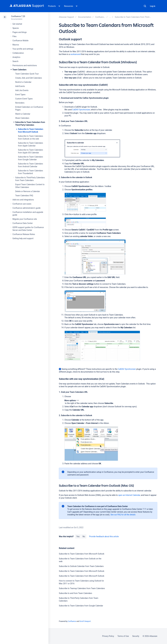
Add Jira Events (22, 90)
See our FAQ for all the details (123, 515)
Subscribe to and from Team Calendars (75, 593)
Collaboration (18, 53)
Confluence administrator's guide (26, 208)
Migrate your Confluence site (25, 219)
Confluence (72, 621)
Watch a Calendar (23, 114)
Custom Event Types (24, 99)
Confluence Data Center (23, 223)
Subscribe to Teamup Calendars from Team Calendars (82, 588)
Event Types (20, 95)
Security (136, 636)
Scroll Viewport (85, 621)
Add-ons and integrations (23, 200)
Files (14, 36)
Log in (153, 6)
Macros (16, 45)
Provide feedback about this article (104, 536)
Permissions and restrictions (25, 65)
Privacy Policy (108, 636)
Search (145, 6)
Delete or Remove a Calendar (28, 191)
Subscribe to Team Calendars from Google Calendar (81, 606)
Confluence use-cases (22, 204)
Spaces (16, 28)
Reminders (20, 103)
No (84, 536)
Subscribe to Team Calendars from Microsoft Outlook (81, 554)
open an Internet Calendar (129, 495)
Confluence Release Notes (24, 234)
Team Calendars (19, 70)
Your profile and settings (23, 49)
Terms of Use (123, 636)
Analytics (16, 57)
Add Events (20, 86)
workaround (75, 54)
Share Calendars (22, 118)
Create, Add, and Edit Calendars (29, 78)
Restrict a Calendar (23, 82)
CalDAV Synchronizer (81, 110)
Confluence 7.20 (18, 16)
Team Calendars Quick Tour (27, 74)
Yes (78, 536)
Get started (17, 24)
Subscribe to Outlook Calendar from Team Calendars (81, 566)
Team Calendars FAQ (24, 196)
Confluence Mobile (20, 41)
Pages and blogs (20, 32)
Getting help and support (23, 238)
